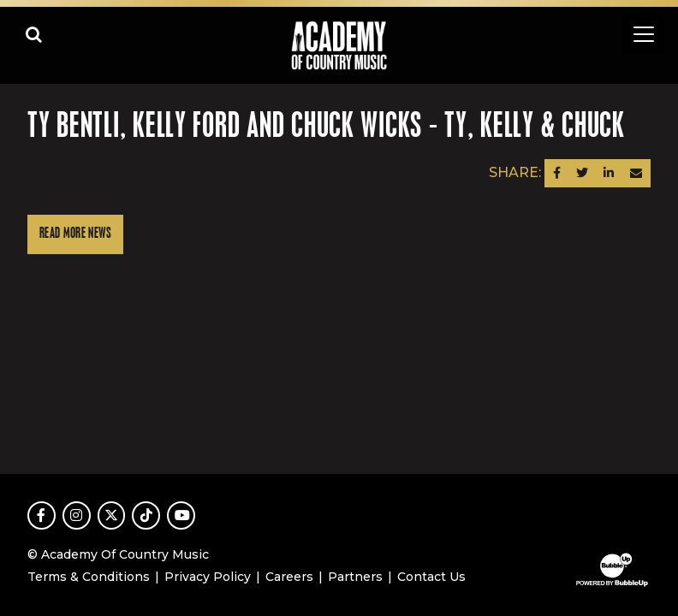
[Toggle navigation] (644, 34)
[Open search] (34, 34)
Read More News (75, 234)
